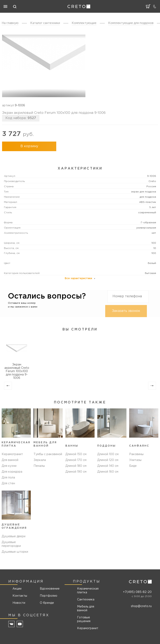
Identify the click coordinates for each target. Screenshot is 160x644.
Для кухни (9, 466)
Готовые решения (84, 619)
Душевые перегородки (11, 544)
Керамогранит (12, 454)
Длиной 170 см (76, 460)
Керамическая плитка (88, 591)
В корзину (29, 146)
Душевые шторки (15, 552)
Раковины (136, 454)
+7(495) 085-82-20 (137, 592)
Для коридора (12, 472)
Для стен (8, 483)
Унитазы (135, 460)
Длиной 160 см (108, 472)
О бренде (47, 603)
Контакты (20, 596)
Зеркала (40, 460)
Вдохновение (48, 589)
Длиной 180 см (76, 466)
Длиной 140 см (108, 466)
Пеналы (39, 466)
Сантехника (86, 600)
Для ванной (10, 460)
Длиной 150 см (76, 454)
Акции (17, 589)
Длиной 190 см (76, 472)
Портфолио (48, 596)
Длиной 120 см (108, 460)
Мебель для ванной (86, 609)
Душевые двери (14, 536)
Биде (133, 466)
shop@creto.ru (141, 606)
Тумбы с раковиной (48, 454)
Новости (19, 603)
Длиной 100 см (108, 454)
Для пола (8, 478)
